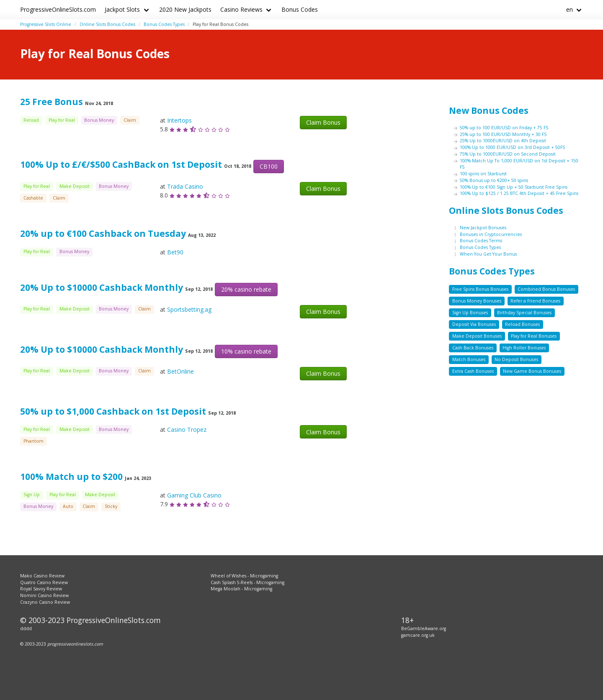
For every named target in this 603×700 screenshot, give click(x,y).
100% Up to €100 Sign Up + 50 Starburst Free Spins (514, 187)
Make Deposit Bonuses (477, 336)
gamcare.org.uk (418, 635)
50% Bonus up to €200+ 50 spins (494, 180)
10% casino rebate (246, 351)
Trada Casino (185, 186)
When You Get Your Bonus (488, 254)
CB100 (269, 166)
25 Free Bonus (52, 102)
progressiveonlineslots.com (75, 644)
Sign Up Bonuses (470, 313)
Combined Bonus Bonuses (546, 289)
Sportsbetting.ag (189, 309)
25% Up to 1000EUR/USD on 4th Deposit (503, 141)
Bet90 (175, 252)
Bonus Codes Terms (481, 241)
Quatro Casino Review (44, 582)
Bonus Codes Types (164, 24)
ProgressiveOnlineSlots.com (58, 9)
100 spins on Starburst (483, 174)
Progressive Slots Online (46, 24)
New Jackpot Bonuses (483, 228)
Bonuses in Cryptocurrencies (491, 234)
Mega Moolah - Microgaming (241, 589)
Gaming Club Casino (194, 495)
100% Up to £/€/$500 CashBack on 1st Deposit (121, 164)
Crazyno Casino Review (45, 602)
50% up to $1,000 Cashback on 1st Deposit (113, 411)
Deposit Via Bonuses (474, 324)
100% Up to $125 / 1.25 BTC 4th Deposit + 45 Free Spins (519, 193)
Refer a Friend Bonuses (535, 301)
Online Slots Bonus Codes (107, 24)
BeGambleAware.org (424, 628)
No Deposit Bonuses (516, 359)
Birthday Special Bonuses (524, 313)
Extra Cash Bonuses (473, 371)
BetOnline (180, 371)
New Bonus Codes (489, 110)
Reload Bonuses (522, 324)
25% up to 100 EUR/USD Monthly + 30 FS (503, 134)
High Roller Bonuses (524, 348)
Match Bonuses (469, 359)
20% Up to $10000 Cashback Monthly (102, 287)
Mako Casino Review (42, 576)
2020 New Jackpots (185, 9)
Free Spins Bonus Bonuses (480, 289)
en (569, 9)
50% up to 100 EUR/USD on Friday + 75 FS (504, 128)
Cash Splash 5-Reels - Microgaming (247, 582)
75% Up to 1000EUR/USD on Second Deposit (508, 154)
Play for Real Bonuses (534, 336)
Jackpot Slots (122, 9)
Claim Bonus (323, 122)
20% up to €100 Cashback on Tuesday (103, 233)
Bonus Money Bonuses (477, 301)
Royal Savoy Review (41, 589)
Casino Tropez (187, 429)
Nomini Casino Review (44, 595)
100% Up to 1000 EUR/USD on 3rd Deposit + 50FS (512, 147)
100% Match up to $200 (71, 477)
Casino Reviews (241, 9)
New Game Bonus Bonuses (532, 371)
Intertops (179, 120)
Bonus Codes (300, 9)
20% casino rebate (246, 289)
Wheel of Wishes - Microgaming (244, 576)
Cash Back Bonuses (473, 348)
